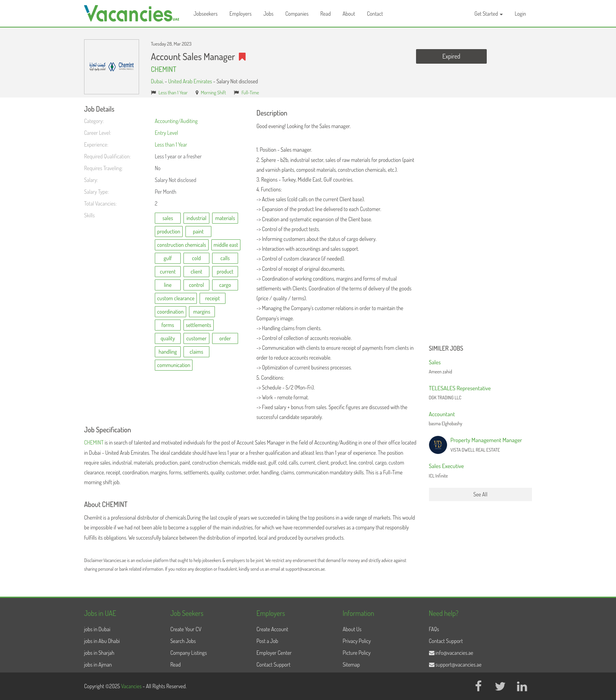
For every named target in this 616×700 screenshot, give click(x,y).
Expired (451, 56)
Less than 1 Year (173, 92)
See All (480, 494)
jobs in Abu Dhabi (102, 641)
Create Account (272, 629)
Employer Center (274, 653)
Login (520, 14)
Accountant (442, 414)
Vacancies (132, 686)
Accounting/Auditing (176, 121)
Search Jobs (183, 641)
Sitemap (351, 664)
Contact (375, 14)
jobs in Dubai (97, 629)
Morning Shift (213, 92)
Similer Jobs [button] (446, 349)
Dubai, (158, 81)
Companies (297, 14)
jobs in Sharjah (99, 653)
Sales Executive (446, 466)
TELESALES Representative (460, 388)
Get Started (489, 14)
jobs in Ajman (98, 664)
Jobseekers (206, 14)
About (349, 14)
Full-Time (250, 92)
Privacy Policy (357, 641)
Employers (241, 14)
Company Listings (188, 653)
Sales (435, 362)
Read (325, 14)
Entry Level (166, 133)
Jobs (268, 14)
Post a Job (267, 641)
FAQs (434, 629)
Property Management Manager (487, 440)
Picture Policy (357, 653)
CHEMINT (164, 69)
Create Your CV (186, 629)
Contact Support (274, 664)
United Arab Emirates (190, 81)
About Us (352, 629)
